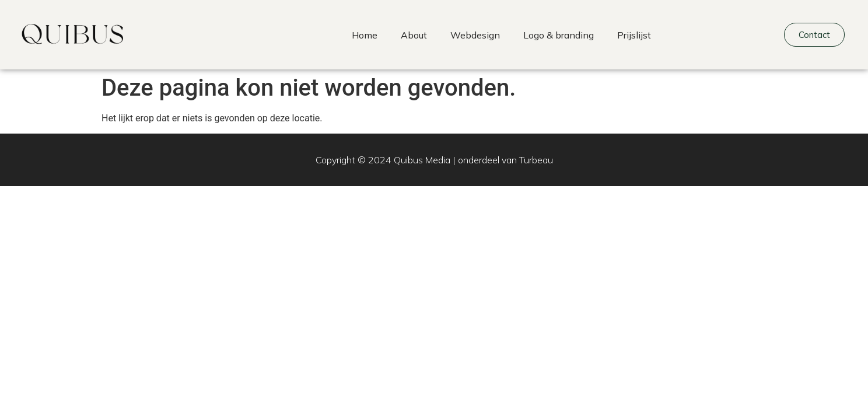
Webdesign (475, 35)
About (414, 35)
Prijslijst (634, 35)
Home (365, 35)
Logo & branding (559, 35)
